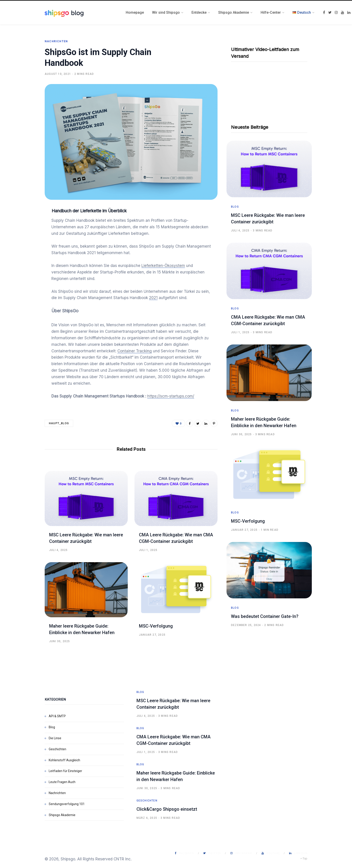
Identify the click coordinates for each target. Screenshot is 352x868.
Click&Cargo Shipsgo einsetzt (167, 809)
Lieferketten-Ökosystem (163, 266)
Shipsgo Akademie (62, 815)
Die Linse (55, 738)
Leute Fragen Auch (62, 782)
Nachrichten (56, 41)
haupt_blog (59, 423)
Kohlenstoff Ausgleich (64, 760)
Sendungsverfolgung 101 (67, 804)
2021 (153, 298)
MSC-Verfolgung (156, 626)
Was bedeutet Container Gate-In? (265, 616)
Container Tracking (135, 351)
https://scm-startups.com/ (171, 396)
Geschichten (57, 749)
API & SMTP (57, 716)
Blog (235, 207)
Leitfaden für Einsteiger (65, 771)
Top (304, 858)
